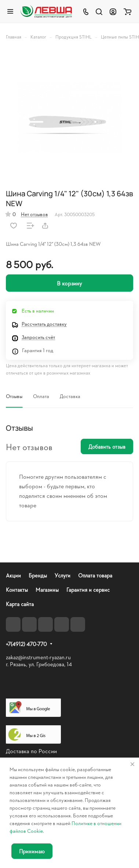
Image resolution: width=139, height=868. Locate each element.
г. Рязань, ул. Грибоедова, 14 (39, 664)
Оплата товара (95, 575)
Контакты (17, 590)
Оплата (41, 396)
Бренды (38, 575)
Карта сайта (20, 604)
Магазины (47, 590)
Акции (13, 575)
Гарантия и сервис (88, 590)
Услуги (63, 575)
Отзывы (14, 396)
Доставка (70, 396)
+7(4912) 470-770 (26, 644)
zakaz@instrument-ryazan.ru (38, 657)
